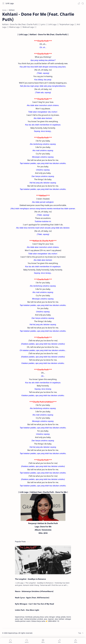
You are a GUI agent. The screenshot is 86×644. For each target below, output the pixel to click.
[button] (79, 3)
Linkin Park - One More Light (27, 610)
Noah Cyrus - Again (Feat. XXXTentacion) (32, 598)
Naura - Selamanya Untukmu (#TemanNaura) (34, 591)
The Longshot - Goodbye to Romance (30, 579)
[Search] (83, 3)
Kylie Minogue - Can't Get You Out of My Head (34, 604)
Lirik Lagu (10, 3)
